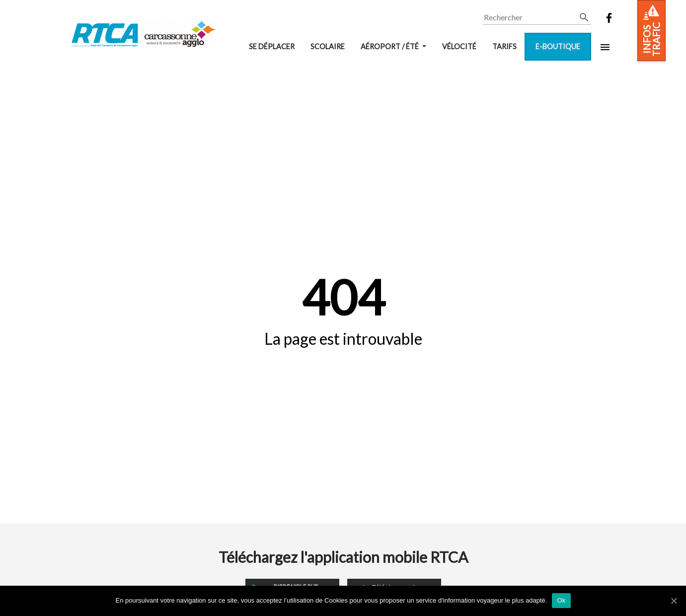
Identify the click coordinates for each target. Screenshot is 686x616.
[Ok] (674, 601)
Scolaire (328, 46)
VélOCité (459, 46)
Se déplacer (272, 46)
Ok (561, 600)
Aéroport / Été (390, 46)
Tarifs (504, 46)
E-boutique (558, 46)
